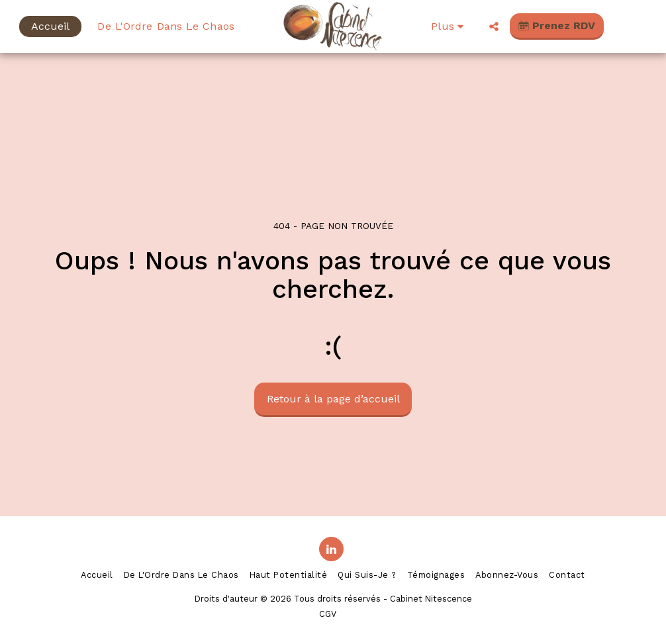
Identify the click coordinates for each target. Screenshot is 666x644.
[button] (494, 26)
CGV (328, 614)
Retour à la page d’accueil (333, 399)
